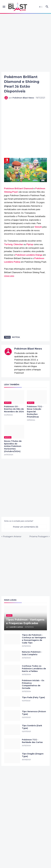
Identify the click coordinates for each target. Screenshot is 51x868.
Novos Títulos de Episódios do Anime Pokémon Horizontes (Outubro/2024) (13, 446)
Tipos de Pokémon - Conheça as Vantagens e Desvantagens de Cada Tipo (34, 639)
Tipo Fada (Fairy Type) (33, 697)
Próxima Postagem (39, 537)
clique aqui (9, 276)
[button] (4, 7)
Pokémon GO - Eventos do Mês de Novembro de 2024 (14, 409)
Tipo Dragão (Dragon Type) (33, 755)
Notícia (16, 337)
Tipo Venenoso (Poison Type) (34, 713)
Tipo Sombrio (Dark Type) (32, 727)
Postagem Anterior (12, 537)
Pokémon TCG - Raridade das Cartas (32, 741)
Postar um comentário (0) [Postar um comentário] (26, 527)
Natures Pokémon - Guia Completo (32, 653)
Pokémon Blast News (28, 349)
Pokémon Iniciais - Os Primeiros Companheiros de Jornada (33, 684)
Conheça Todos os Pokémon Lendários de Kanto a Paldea (34, 669)
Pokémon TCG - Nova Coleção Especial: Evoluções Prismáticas (35, 412)
